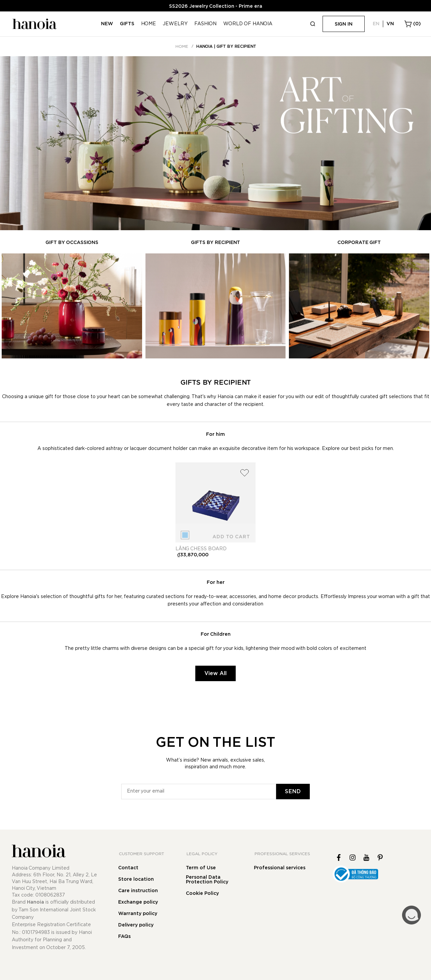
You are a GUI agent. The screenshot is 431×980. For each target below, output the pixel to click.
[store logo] (34, 24)
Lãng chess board (201, 549)
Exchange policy (138, 902)
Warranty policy (138, 914)
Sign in (344, 24)
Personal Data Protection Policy (207, 880)
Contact (128, 868)
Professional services (280, 868)
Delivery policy (136, 925)
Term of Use (201, 868)
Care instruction (138, 891)
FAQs (124, 937)
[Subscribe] (293, 792)
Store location (136, 879)
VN (390, 24)
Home (182, 46)
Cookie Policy (202, 894)
